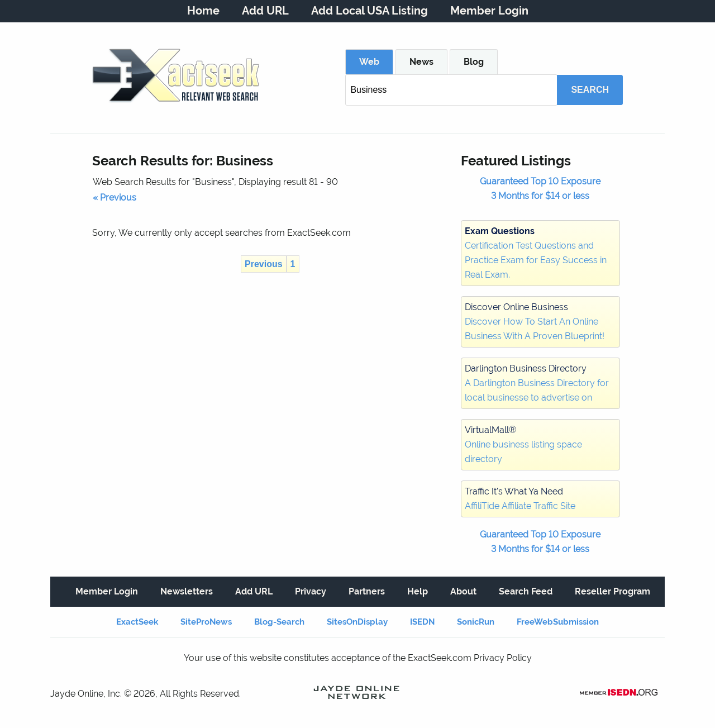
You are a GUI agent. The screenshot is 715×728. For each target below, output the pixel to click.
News (421, 62)
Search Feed (526, 591)
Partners (367, 591)
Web (369, 62)
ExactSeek (137, 622)
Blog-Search (279, 622)
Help (418, 591)
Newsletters (187, 591)
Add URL (265, 11)
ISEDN (422, 622)
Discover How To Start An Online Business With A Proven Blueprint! (535, 322)
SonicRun (476, 622)
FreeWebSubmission (558, 622)
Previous (264, 264)
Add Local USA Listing (370, 11)
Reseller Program (612, 591)
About (463, 591)
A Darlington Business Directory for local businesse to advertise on (537, 383)
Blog (474, 62)
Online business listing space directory (523, 444)
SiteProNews (206, 622)
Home (203, 11)
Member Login (489, 11)
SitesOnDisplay (357, 622)
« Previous (115, 198)
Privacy (311, 591)
